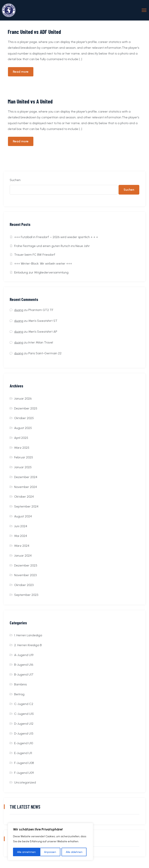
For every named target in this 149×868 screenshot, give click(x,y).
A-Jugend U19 (24, 655)
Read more (21, 72)
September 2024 (26, 506)
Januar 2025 (23, 467)
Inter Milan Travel (41, 342)
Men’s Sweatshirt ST (43, 321)
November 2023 (25, 575)
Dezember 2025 (26, 408)
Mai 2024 (21, 536)
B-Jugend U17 (24, 674)
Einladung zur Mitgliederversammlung (41, 272)
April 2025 (21, 438)
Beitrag (19, 694)
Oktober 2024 (24, 497)
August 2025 (23, 428)
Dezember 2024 (26, 477)
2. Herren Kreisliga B (28, 645)
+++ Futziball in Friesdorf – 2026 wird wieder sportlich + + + (56, 237)
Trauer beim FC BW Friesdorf (35, 255)
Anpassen (23, 852)
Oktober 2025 (24, 418)
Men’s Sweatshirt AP (43, 332)
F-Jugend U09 (24, 773)
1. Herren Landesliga (28, 635)
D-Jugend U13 (24, 733)
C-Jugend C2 (24, 704)
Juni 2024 (21, 526)
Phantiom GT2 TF (41, 310)
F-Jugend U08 (24, 763)
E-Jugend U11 (23, 753)
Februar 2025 (24, 457)
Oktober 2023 (24, 585)
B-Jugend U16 (24, 665)
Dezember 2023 (26, 565)
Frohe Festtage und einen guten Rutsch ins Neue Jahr (52, 246)
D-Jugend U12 (24, 724)
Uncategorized (25, 782)
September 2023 (26, 595)
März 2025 (22, 448)
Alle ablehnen (47, 852)
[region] (50, 842)
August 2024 (23, 516)
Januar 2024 (23, 556)
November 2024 (26, 487)
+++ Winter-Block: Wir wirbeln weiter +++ (43, 264)
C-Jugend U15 (24, 714)
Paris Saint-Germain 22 (45, 353)
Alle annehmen (75, 852)
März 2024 (22, 546)
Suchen (15, 180)
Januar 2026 (23, 399)
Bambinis (20, 684)
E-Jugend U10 (24, 743)
